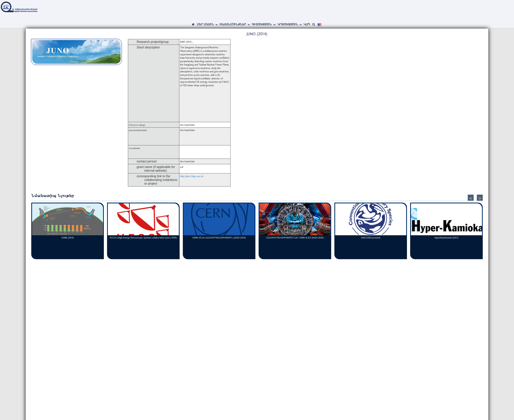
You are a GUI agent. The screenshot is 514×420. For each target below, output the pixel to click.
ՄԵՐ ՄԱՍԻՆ (205, 24)
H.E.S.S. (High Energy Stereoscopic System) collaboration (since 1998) (143, 238)
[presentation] (471, 198)
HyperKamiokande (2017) (446, 238)
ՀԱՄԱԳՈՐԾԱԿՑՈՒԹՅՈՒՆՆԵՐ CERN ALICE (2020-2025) (295, 238)
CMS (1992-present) (371, 238)
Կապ (307, 24)
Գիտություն (262, 24)
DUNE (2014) (68, 238)
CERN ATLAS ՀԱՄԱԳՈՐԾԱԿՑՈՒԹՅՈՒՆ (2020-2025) (219, 238)
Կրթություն (288, 24)
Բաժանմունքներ (233, 24)
